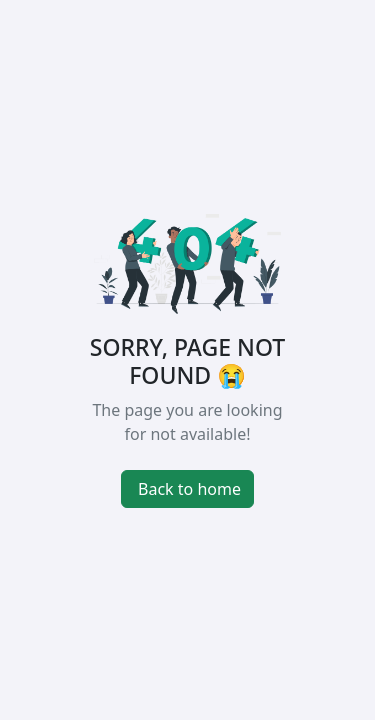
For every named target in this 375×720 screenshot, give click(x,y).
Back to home (189, 489)
